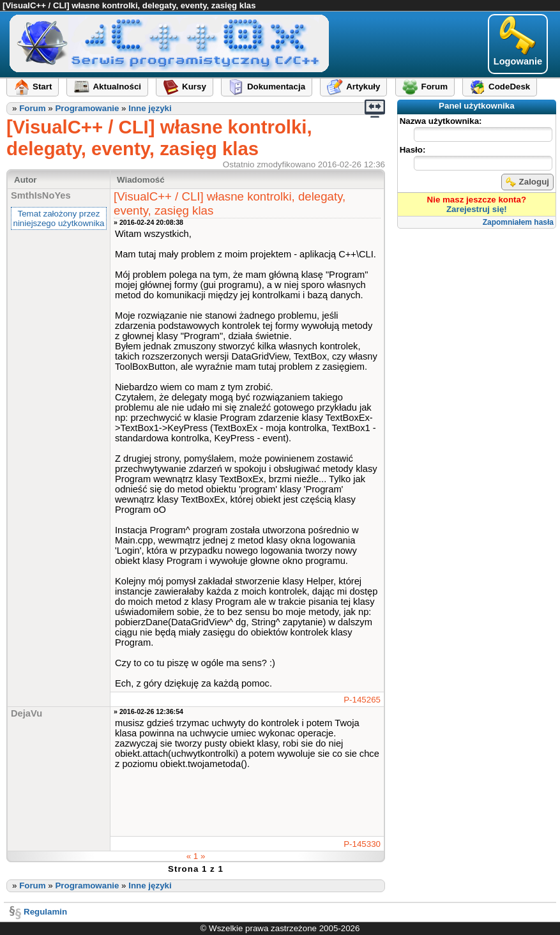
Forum (32, 108)
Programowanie (87, 108)
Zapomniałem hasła (518, 222)
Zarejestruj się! (477, 209)
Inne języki (150, 108)
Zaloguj (527, 182)
